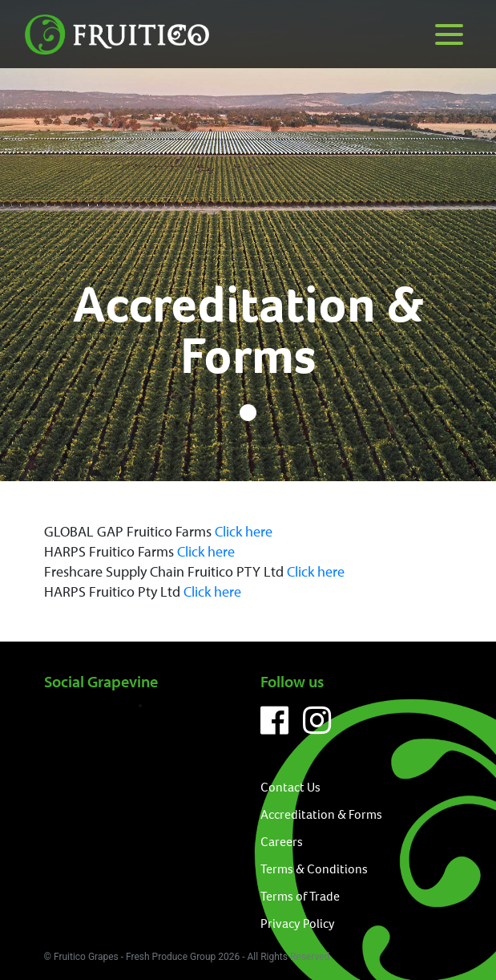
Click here (244, 531)
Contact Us (290, 787)
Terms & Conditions (314, 869)
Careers (282, 842)
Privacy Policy (298, 923)
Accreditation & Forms (321, 814)
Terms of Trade (300, 896)
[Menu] (449, 34)
